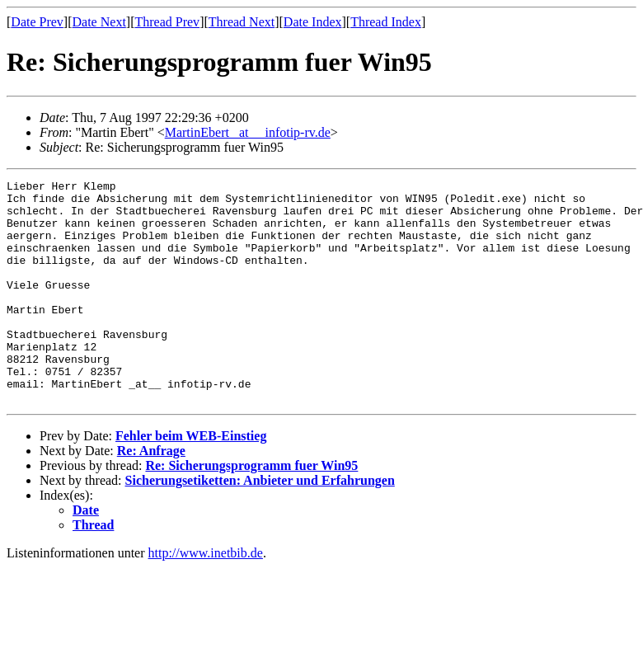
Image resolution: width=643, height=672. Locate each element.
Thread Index (386, 22)
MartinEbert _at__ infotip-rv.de (248, 132)
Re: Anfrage (151, 495)
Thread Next (242, 22)
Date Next (99, 22)
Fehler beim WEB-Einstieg (191, 480)
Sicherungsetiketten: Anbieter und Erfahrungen (260, 525)
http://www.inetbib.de (206, 597)
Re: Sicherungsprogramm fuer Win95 (251, 510)
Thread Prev (167, 22)
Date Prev (37, 22)
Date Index (313, 22)
